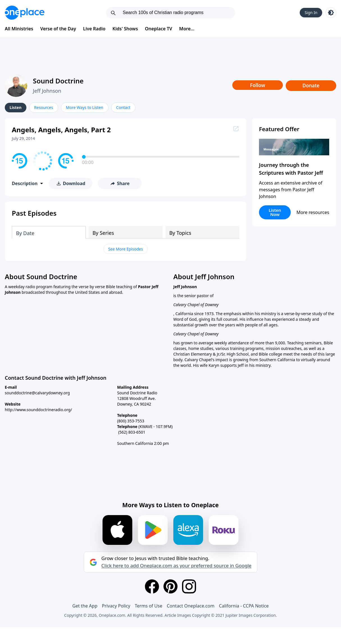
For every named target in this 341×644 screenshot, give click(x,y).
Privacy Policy (116, 606)
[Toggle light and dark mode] (331, 13)
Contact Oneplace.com (191, 606)
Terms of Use (149, 606)
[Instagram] (189, 586)
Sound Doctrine (58, 81)
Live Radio (94, 29)
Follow (258, 85)
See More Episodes (126, 249)
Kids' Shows (125, 29)
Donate (311, 86)
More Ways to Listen (85, 107)
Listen (16, 107)
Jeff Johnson (47, 91)
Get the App (85, 606)
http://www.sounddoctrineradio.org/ (38, 410)
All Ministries (19, 29)
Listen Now (275, 212)
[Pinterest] (171, 586)
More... (187, 29)
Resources (44, 107)
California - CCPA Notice (244, 606)
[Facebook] (152, 586)
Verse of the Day (58, 29)
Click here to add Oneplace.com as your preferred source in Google (176, 566)
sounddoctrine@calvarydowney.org (37, 393)
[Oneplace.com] (25, 13)
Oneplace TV (159, 29)
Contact (123, 107)
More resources (313, 212)
